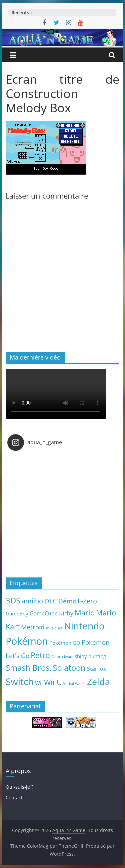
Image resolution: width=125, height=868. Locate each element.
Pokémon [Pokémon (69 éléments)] (27, 641)
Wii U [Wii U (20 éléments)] (53, 682)
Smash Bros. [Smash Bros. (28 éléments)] (28, 668)
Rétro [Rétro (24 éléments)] (40, 655)
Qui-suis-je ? (19, 787)
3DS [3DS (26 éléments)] (13, 600)
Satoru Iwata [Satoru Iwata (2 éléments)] (62, 657)
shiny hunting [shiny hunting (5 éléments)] (90, 656)
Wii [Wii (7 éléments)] (39, 683)
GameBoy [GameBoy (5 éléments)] (17, 613)
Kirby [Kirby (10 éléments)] (66, 613)
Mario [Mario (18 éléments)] (85, 613)
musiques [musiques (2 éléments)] (54, 628)
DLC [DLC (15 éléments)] (51, 601)
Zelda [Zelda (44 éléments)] (98, 682)
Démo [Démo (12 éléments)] (67, 601)
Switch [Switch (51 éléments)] (20, 682)
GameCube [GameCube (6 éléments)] (44, 613)
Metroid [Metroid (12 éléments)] (33, 627)
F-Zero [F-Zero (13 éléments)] (87, 601)
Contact (14, 798)
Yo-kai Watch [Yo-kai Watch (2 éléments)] (74, 684)
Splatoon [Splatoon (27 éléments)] (69, 668)
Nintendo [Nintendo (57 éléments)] (84, 626)
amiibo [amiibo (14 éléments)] (32, 601)
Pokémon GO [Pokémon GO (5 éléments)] (65, 643)
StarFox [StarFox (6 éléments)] (96, 669)
